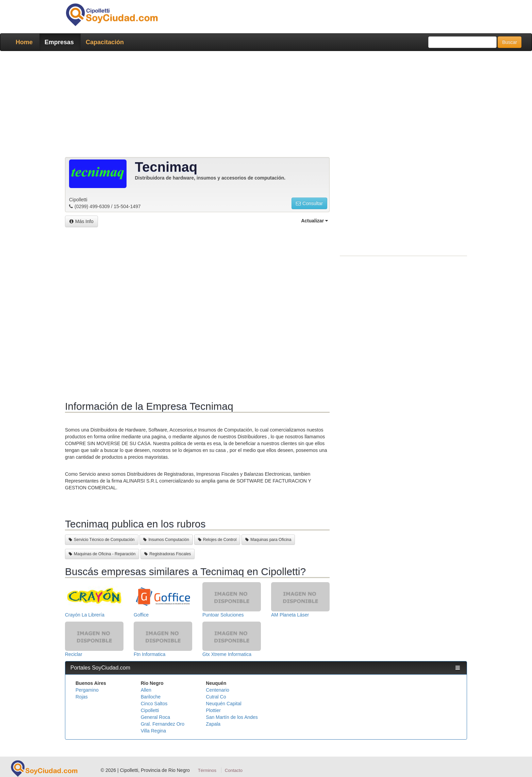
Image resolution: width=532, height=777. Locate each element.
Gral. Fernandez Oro (163, 724)
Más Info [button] (81, 221)
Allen (146, 690)
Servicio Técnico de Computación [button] (102, 540)
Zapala (213, 724)
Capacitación (105, 42)
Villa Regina (153, 731)
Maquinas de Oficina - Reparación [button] (102, 554)
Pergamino (87, 690)
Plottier (213, 710)
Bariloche (151, 697)
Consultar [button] (309, 203)
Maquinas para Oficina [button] (268, 540)
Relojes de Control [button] (217, 540)
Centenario (218, 690)
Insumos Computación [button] (166, 540)
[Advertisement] (264, 105)
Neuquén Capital (223, 704)
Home (24, 42)
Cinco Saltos (154, 704)
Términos (207, 770)
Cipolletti (150, 710)
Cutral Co (216, 697)
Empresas (59, 42)
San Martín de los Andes (232, 717)
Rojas (82, 697)
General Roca (155, 717)
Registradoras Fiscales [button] (168, 554)
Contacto (234, 770)
